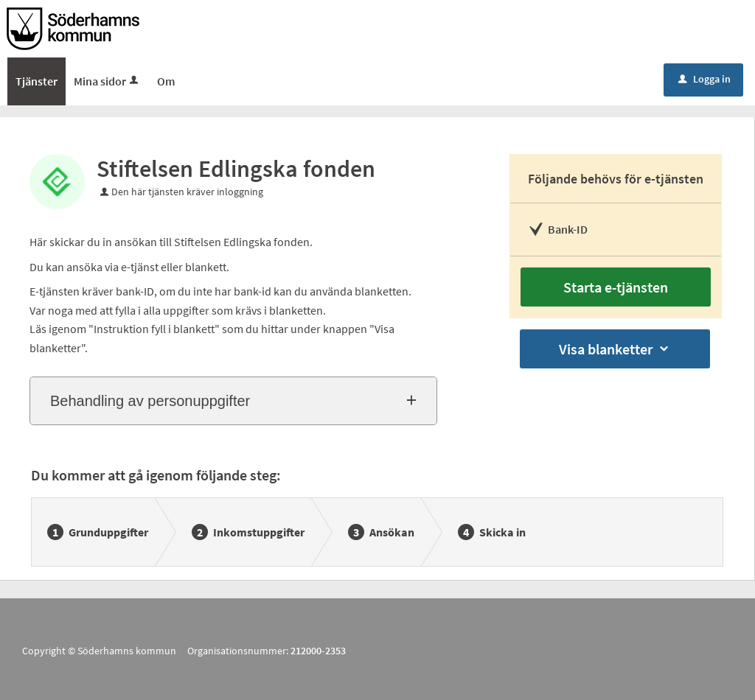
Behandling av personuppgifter (150, 401)
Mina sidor (107, 81)
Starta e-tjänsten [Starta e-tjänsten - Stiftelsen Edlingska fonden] (616, 287)
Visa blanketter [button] (615, 349)
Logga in (704, 79)
